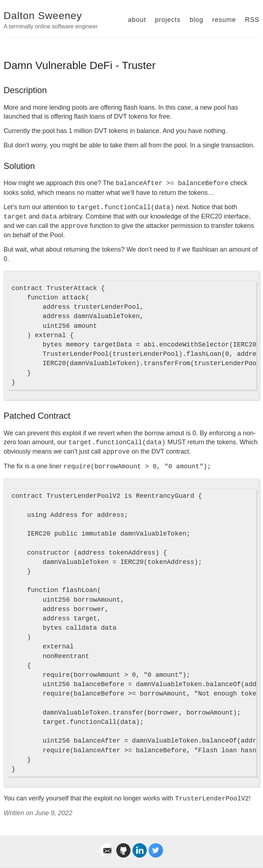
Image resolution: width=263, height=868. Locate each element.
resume (224, 20)
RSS (252, 20)
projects (168, 20)
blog (196, 20)
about (137, 20)
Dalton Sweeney (43, 16)
